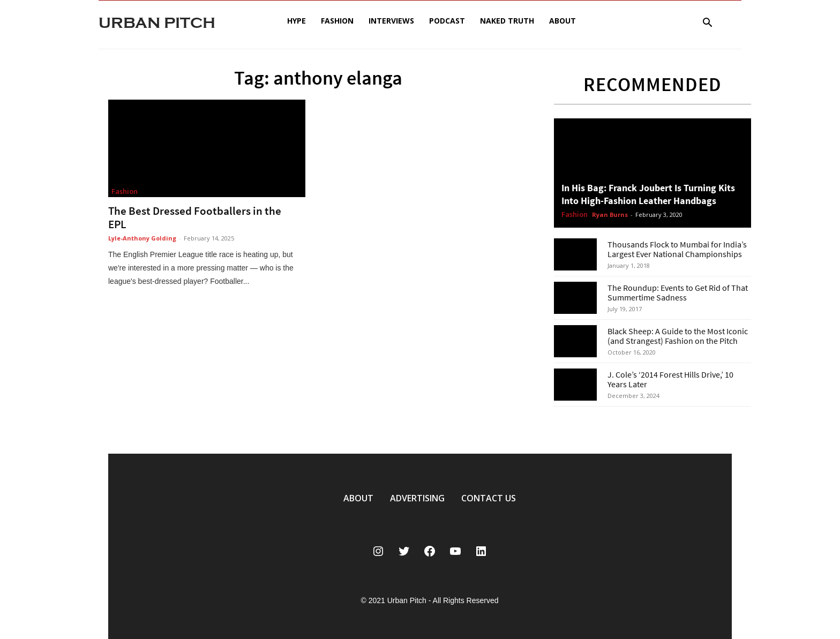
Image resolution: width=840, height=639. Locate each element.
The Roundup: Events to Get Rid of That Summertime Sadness (678, 292)
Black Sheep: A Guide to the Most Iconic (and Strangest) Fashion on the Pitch (678, 336)
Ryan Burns (610, 215)
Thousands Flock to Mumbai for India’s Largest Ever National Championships (677, 249)
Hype (297, 21)
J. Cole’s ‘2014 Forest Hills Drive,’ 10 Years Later (670, 379)
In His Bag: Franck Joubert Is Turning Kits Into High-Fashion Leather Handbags (648, 194)
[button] (707, 24)
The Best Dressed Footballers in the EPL (195, 217)
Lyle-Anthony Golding (142, 238)
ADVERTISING (417, 498)
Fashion (337, 21)
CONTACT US (489, 498)
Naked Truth (507, 21)
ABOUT (358, 498)
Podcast (447, 21)
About (562, 21)
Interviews (391, 21)
